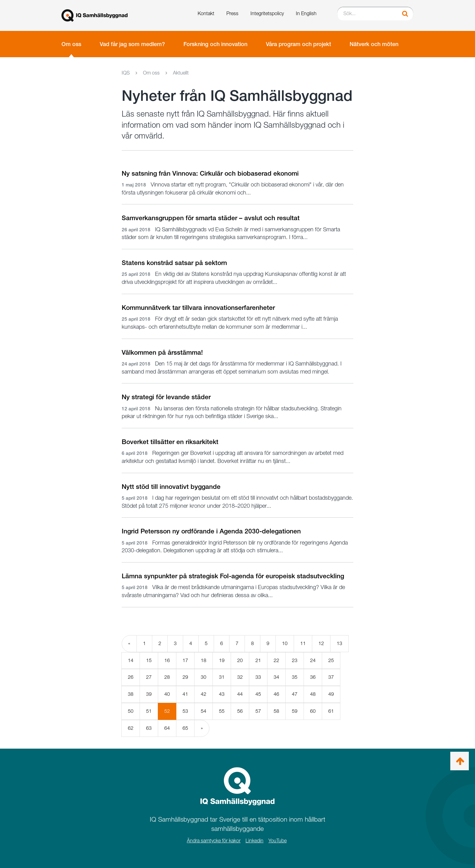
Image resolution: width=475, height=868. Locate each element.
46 (276, 694)
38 (131, 694)
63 (149, 728)
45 (258, 694)
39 (149, 694)
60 (313, 711)
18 (204, 660)
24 (313, 660)
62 (131, 728)
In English (306, 13)
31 (222, 677)
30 (204, 677)
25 (331, 660)
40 (167, 694)
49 (331, 694)
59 (295, 711)
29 (185, 677)
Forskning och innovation (215, 44)
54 (204, 711)
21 (258, 660)
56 (240, 711)
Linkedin (254, 841)
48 (313, 694)
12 (321, 643)
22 (276, 660)
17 (185, 660)
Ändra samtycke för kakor (214, 841)
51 (149, 711)
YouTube (277, 841)
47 (295, 694)
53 (185, 711)
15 (149, 660)
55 (222, 711)
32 (240, 677)
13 (339, 643)
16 (167, 660)
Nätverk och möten (374, 44)
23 (295, 660)
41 (185, 694)
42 (204, 694)
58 (276, 711)
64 (167, 728)
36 (313, 677)
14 (131, 660)
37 (331, 677)
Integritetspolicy (267, 13)
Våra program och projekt (298, 44)
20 (240, 660)
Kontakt (206, 13)
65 (185, 728)
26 (131, 677)
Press (232, 13)
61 (331, 711)
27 (149, 677)
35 (295, 677)
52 (170, 714)
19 (222, 660)
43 (222, 694)
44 (240, 694)
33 (258, 677)
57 (258, 711)
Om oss (71, 44)
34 (276, 677)
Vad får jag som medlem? (132, 44)
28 (167, 677)
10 (285, 643)
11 (303, 643)
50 (131, 711)
